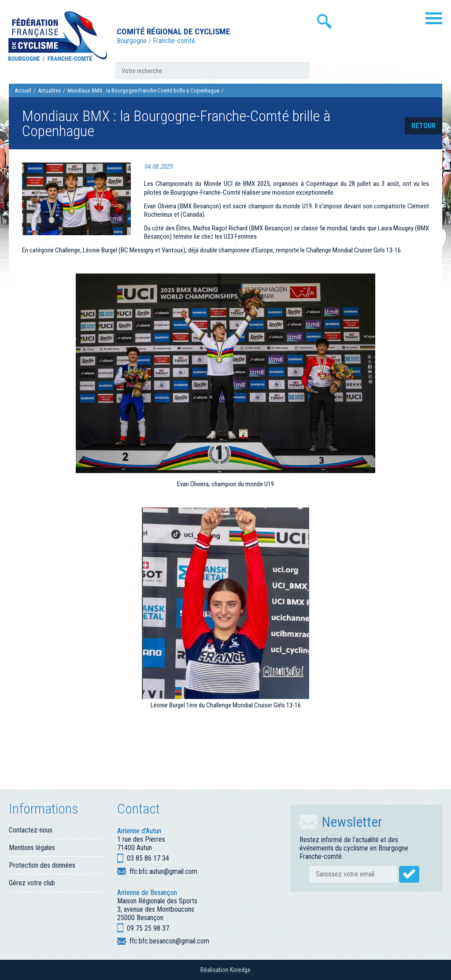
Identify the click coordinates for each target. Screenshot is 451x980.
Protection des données (42, 865)
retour (423, 126)
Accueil (23, 91)
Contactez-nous (31, 830)
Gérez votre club (32, 883)
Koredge (240, 970)
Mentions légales (32, 848)
